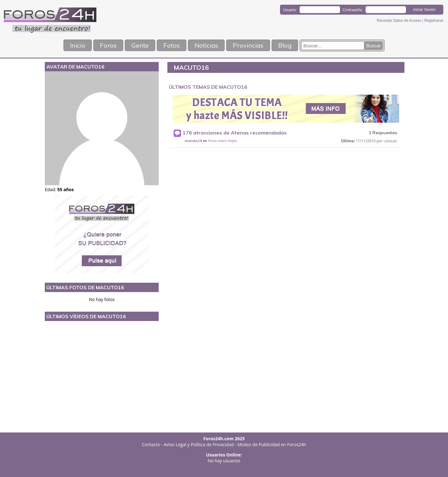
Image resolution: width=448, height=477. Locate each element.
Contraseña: (353, 10)
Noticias (206, 45)
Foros (108, 45)
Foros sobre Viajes (222, 141)
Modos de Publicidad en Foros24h (272, 444)
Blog (285, 45)
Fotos (172, 45)
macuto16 (194, 141)
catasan (390, 141)
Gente (140, 45)
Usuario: (290, 10)
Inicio (78, 45)
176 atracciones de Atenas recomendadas (235, 133)
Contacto (151, 444)
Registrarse (434, 21)
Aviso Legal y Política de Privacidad (199, 444)
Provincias (248, 45)
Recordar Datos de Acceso (399, 21)
